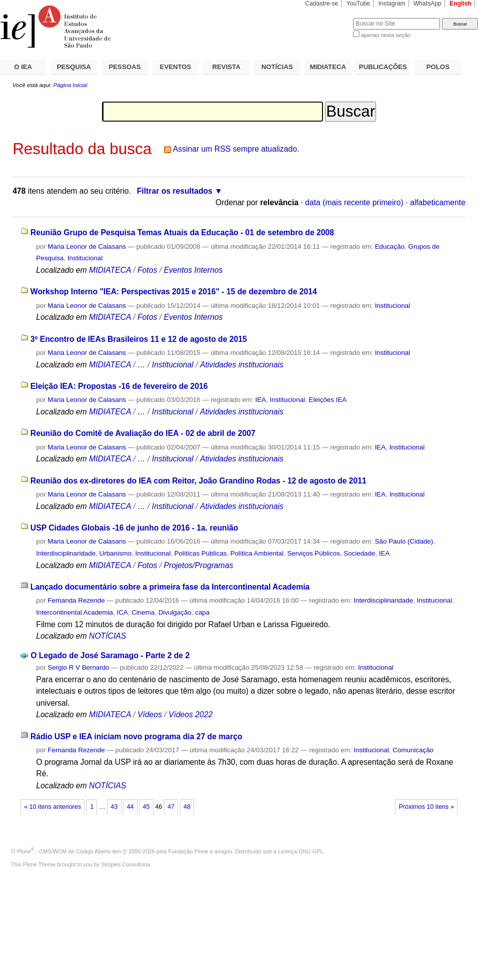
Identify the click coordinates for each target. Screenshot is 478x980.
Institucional (85, 258)
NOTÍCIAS (277, 67)
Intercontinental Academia (74, 612)
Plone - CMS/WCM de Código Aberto (64, 851)
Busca (329, 18)
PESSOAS (125, 67)
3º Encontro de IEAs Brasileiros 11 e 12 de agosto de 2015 (139, 339)
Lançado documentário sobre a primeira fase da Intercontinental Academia (170, 587)
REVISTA (226, 67)
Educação (390, 247)
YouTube (358, 4)
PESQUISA (74, 67)
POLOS (438, 67)
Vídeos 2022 (190, 714)
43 (114, 807)
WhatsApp (427, 4)
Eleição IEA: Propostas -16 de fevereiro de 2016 (119, 386)
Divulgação (175, 612)
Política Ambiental (257, 553)
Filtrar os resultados (175, 191)
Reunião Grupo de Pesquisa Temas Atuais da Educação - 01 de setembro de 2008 (182, 232)
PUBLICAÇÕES (383, 67)
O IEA (23, 67)
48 (187, 807)
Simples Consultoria (125, 864)
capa (202, 612)
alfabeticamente (438, 202)
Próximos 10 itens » (426, 807)
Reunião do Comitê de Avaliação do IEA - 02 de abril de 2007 (143, 433)
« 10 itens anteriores (52, 807)
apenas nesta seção (385, 35)
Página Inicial (70, 85)
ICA (122, 612)
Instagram (392, 4)
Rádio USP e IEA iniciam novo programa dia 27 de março (136, 737)
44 (130, 807)
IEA (261, 400)
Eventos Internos (193, 270)
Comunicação (413, 750)
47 (171, 807)
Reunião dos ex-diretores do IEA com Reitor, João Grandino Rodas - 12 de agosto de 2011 (198, 481)
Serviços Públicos (313, 553)
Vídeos (150, 714)
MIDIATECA (328, 67)
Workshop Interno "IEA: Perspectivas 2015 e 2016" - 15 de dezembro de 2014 (174, 292)
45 (146, 807)
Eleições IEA (327, 400)
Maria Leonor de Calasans (87, 247)
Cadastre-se (321, 4)
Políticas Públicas (201, 553)
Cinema (143, 612)
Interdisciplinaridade (66, 553)
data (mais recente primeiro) (354, 202)
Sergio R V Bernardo (78, 667)
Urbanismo (116, 553)
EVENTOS (176, 67)
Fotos (147, 270)
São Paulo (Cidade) (404, 541)
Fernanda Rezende (76, 600)
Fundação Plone (188, 851)
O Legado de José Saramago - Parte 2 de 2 (110, 655)
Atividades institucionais (242, 365)
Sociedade (359, 553)
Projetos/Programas (198, 565)
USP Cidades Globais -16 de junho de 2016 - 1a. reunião (134, 528)
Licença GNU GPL (300, 851)
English (460, 4)
